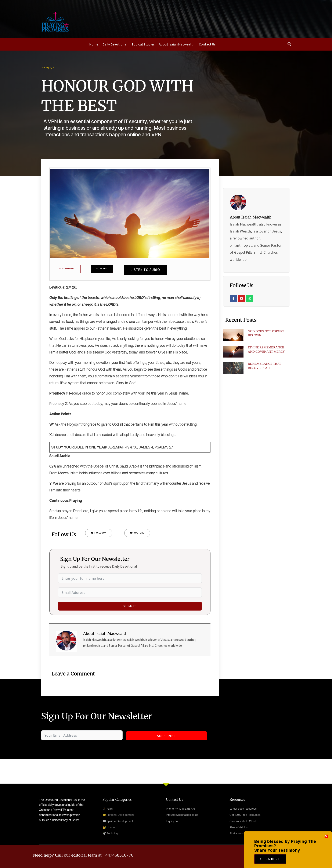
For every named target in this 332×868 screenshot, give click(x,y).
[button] (326, 836)
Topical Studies (143, 44)
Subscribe (166, 737)
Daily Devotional (115, 44)
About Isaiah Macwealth (177, 44)
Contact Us (207, 44)
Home (94, 44)
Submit (130, 608)
